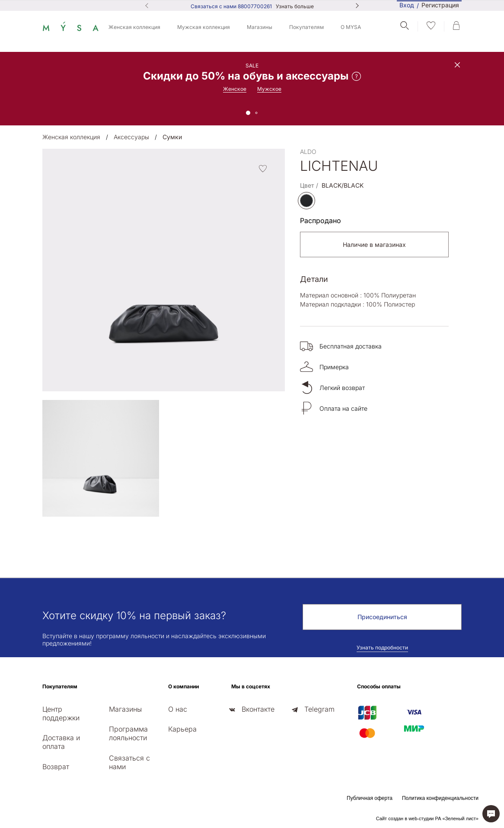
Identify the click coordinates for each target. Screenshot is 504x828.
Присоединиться (382, 617)
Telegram (319, 709)
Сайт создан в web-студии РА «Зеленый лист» (427, 818)
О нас (178, 709)
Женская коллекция (134, 27)
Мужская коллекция (204, 27)
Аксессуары (131, 137)
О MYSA (351, 27)
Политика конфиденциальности (440, 798)
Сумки (172, 137)
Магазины (260, 27)
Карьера (182, 729)
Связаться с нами (129, 762)
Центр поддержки (61, 713)
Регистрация (440, 5)
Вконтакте (258, 709)
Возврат (56, 767)
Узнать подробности (382, 647)
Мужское (269, 89)
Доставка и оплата (61, 742)
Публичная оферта (370, 798)
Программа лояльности (128, 733)
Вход (407, 5)
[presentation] (45, 532)
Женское (235, 89)
